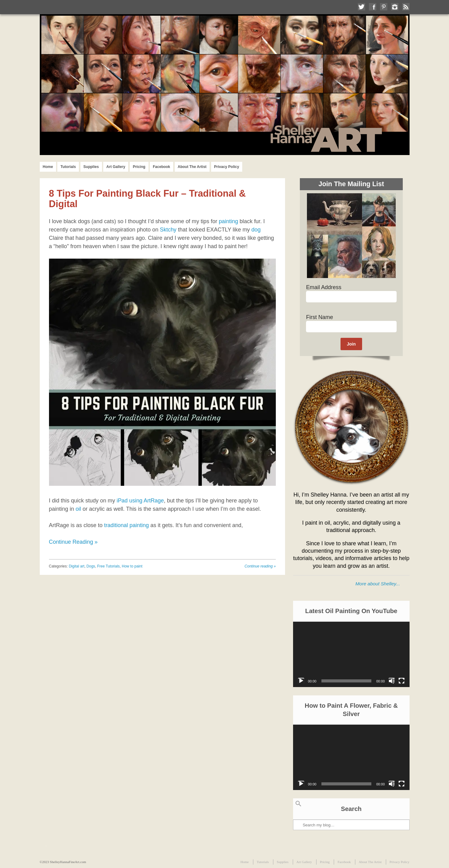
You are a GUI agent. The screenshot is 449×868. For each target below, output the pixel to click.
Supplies (91, 167)
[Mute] (392, 681)
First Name (320, 317)
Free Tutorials (108, 566)
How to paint (132, 566)
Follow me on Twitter (361, 7)
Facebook (161, 167)
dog (256, 230)
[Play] (301, 681)
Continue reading (260, 566)
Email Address (324, 287)
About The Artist (192, 167)
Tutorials (68, 167)
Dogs (91, 566)
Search (298, 804)
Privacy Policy (227, 167)
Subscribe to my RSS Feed (406, 7)
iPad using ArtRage (140, 501)
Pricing (139, 167)
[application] (351, 654)
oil (78, 509)
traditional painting (127, 525)
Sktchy (168, 230)
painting (229, 221)
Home (48, 167)
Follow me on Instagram (395, 7)
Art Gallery (116, 167)
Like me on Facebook (373, 7)
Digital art (77, 566)
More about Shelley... (378, 584)
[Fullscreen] (402, 681)
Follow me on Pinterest (384, 7)
